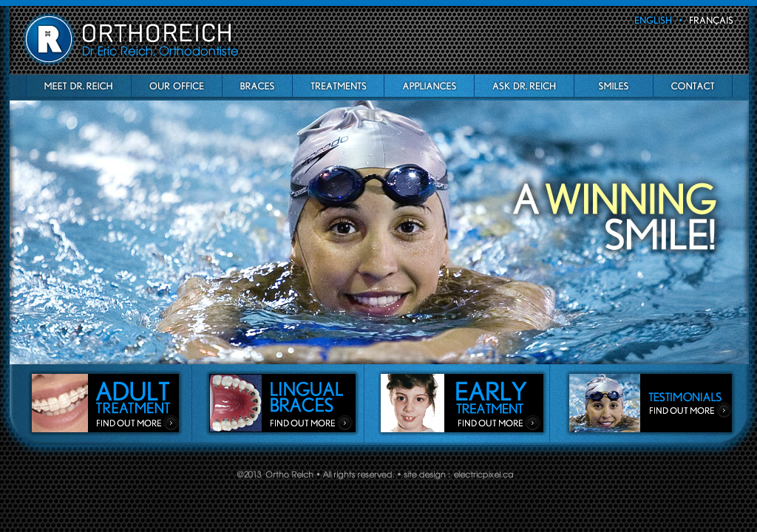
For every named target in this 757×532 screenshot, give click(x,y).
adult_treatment (106, 402)
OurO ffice (176, 86)
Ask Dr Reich (524, 86)
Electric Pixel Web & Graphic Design (483, 475)
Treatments (338, 86)
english (656, 20)
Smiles (613, 86)
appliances (429, 86)
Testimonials (649, 402)
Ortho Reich (133, 39)
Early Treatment (462, 402)
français (710, 20)
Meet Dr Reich (78, 86)
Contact (693, 86)
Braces (257, 86)
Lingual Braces (282, 402)
